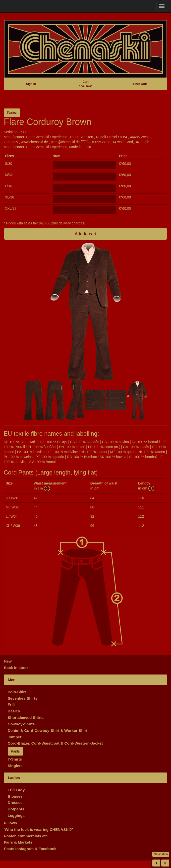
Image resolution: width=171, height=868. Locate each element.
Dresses (15, 803)
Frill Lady (16, 790)
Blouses (15, 796)
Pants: (12, 113)
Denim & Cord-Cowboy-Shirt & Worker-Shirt (48, 730)
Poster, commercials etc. (26, 836)
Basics (14, 711)
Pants (15, 751)
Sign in (31, 84)
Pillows (10, 823)
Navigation (161, 854)
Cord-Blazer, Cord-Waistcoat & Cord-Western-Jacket (55, 743)
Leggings (16, 816)
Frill (11, 705)
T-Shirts (15, 759)
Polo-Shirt (17, 692)
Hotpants (16, 809)
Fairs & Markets (18, 842)
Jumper (15, 737)
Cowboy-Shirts (21, 724)
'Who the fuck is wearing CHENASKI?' (38, 829)
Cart (86, 84)
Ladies (14, 778)
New (8, 661)
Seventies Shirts (23, 698)
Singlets (15, 766)
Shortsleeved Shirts (26, 718)
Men (12, 680)
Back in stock (16, 668)
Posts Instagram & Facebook (30, 849)
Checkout (140, 84)
